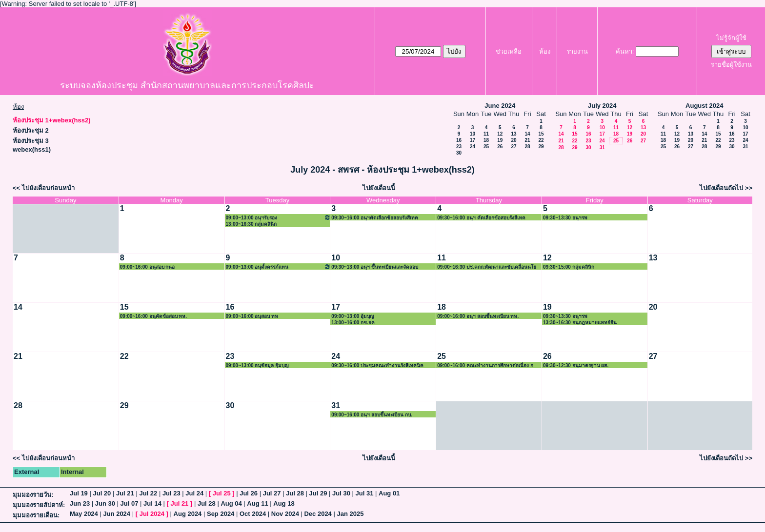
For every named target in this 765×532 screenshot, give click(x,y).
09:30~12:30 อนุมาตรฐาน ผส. (576, 365)
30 (459, 153)
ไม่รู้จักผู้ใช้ (731, 38)
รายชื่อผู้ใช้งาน (731, 65)
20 (513, 140)
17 (473, 140)
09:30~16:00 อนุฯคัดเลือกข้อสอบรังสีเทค (375, 218)
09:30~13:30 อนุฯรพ (565, 218)
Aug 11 (257, 503)
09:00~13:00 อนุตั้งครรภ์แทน (279, 266)
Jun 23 (80, 503)
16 (459, 140)
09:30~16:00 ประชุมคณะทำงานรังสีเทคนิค (377, 365)
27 (513, 147)
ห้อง (545, 51)
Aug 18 (284, 503)
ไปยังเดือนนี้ (379, 188)
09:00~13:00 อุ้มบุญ (353, 316)
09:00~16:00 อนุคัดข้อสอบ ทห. (153, 316)
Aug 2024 (188, 514)
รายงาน (577, 51)
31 (602, 148)
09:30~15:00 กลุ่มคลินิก (569, 267)
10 (473, 134)
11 (486, 134)
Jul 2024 (152, 514)
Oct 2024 (253, 514)
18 (486, 140)
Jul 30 (341, 493)
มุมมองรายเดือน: (36, 515)
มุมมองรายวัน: (33, 495)
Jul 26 (249, 493)
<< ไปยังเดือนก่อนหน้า (44, 188)
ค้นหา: (625, 51)
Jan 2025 (350, 514)
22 (541, 140)
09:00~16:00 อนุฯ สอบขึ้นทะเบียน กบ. (372, 415)
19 (500, 140)
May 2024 (84, 514)
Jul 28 (295, 493)
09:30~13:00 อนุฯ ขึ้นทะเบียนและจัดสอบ (375, 267)
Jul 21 (125, 493)
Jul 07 (130, 503)
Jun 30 (105, 503)
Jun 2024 (117, 514)
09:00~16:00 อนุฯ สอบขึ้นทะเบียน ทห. (478, 316)
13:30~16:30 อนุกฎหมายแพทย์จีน (580, 323)
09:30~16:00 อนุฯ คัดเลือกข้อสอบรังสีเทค (481, 218)
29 (541, 147)
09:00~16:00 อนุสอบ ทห (252, 316)
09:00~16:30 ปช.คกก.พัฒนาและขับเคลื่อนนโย (487, 267)
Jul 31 (365, 493)
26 (500, 147)
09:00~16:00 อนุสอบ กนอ (148, 267)
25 (486, 147)
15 (541, 134)
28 (527, 147)
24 (473, 147)
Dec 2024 (318, 514)
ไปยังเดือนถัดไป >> (726, 188)
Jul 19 (79, 493)
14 (527, 134)
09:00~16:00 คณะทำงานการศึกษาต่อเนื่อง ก (485, 365)
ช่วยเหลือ (509, 51)
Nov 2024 (285, 514)
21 (527, 140)
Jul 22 (148, 493)
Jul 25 (222, 493)
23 (459, 147)
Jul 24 (194, 493)
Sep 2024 (221, 514)
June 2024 (500, 106)
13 (513, 134)
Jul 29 (318, 493)
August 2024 (704, 106)
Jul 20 (102, 493)
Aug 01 (389, 493)
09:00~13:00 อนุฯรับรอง (279, 217)
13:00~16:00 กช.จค (353, 323)
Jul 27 (272, 493)
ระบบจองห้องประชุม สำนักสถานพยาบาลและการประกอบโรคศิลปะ (187, 85)
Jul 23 (171, 493)
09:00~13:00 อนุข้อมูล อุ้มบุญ (258, 365)
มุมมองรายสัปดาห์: (39, 505)
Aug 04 (231, 503)
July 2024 (602, 106)
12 (500, 134)
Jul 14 (152, 503)
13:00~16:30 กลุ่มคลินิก (252, 224)
